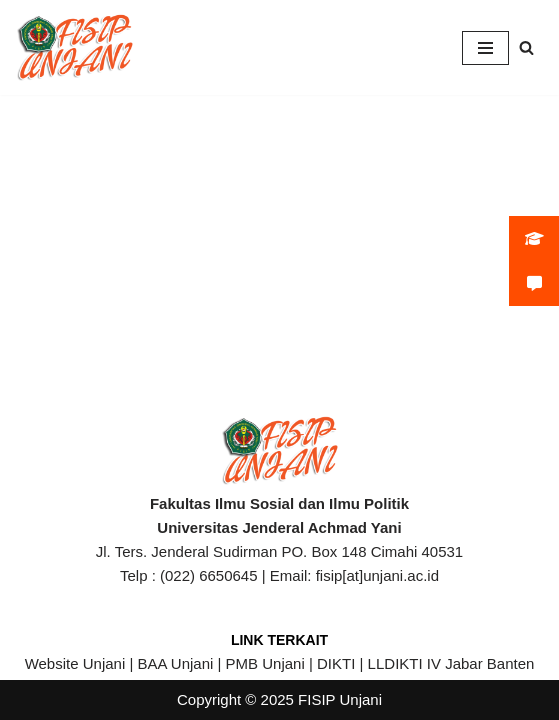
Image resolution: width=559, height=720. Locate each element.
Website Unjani (75, 663)
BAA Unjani (175, 663)
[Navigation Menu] (485, 48)
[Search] (526, 47)
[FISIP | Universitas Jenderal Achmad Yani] (75, 47)
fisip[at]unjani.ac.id (377, 575)
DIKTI (336, 663)
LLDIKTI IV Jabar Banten (451, 663)
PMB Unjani (265, 663)
